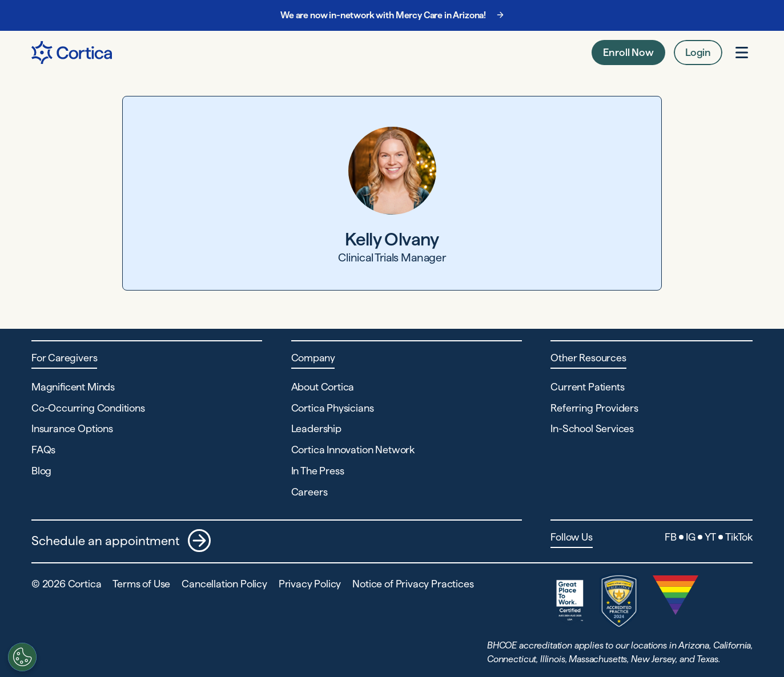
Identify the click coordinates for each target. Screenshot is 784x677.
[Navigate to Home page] (72, 53)
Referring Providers (594, 408)
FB (671, 537)
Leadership (316, 428)
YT (711, 537)
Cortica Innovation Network (353, 450)
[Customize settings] (20, 657)
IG (691, 537)
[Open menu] (742, 53)
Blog (41, 471)
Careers (309, 492)
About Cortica (323, 387)
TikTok (739, 537)
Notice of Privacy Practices (413, 584)
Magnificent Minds (73, 387)
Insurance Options (72, 428)
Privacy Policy (310, 584)
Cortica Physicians (333, 408)
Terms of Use (141, 584)
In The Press (318, 471)
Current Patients (587, 387)
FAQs (43, 450)
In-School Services (592, 428)
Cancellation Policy (224, 584)
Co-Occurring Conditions (88, 408)
